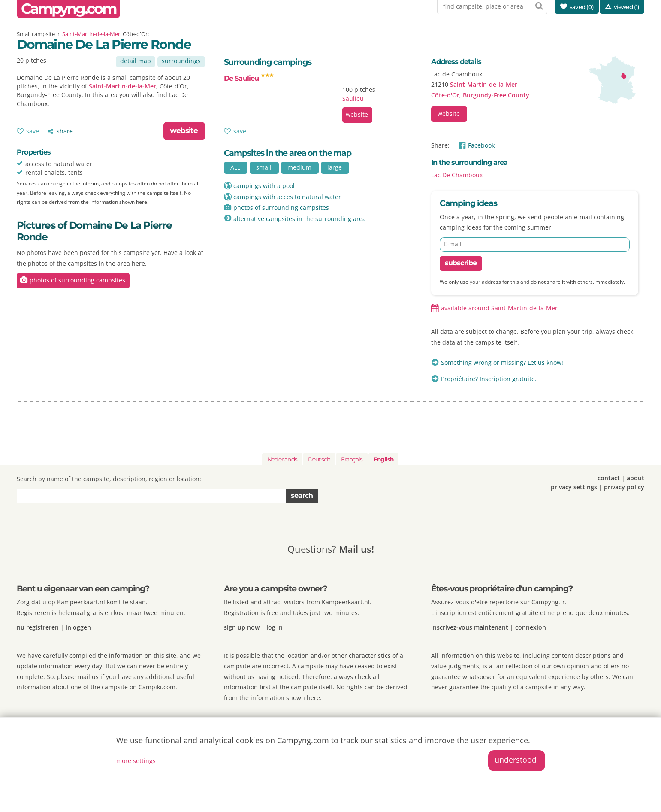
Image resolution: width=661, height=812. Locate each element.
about (635, 478)
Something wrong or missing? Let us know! (502, 362)
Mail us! (356, 549)
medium (299, 167)
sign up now (242, 627)
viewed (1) (627, 7)
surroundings (181, 61)
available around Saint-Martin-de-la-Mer (499, 308)
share (65, 131)
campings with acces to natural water (287, 197)
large (335, 167)
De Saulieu (249, 78)
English (383, 459)
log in (275, 627)
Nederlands (282, 459)
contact (609, 478)
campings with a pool (264, 186)
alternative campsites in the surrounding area (300, 219)
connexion (531, 627)
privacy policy (624, 487)
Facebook (481, 145)
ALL (235, 167)
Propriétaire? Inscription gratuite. (489, 379)
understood (516, 760)
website (184, 130)
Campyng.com (69, 9)
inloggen (78, 627)
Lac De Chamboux (457, 175)
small (264, 167)
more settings (136, 761)
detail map (136, 61)
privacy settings (574, 487)
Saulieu (353, 98)
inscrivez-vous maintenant (470, 627)
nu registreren (38, 627)
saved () (582, 7)
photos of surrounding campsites (77, 280)
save (33, 131)
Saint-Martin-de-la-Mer (91, 34)
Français (352, 459)
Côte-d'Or (445, 95)
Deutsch (319, 459)
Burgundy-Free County (496, 95)
